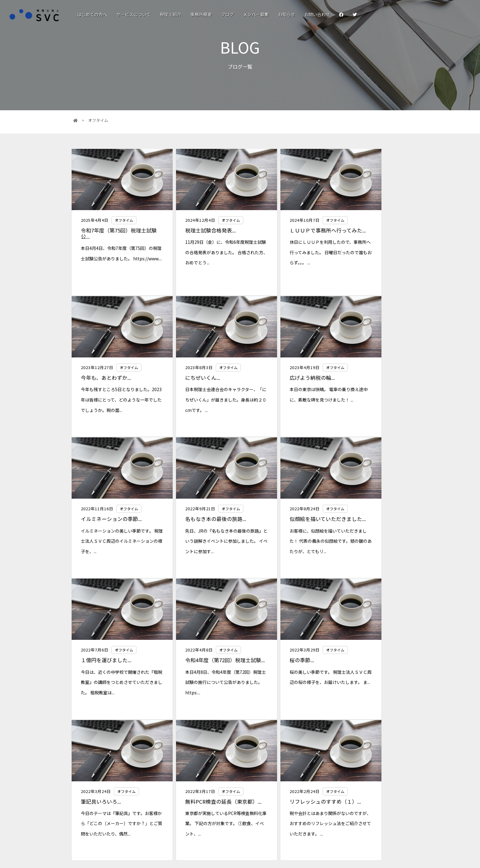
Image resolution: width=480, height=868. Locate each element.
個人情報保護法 (354, 808)
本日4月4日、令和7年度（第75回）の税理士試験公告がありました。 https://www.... (112, 258)
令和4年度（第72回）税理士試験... (282, 521)
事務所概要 (201, 14)
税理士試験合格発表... (190, 230)
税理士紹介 (171, 14)
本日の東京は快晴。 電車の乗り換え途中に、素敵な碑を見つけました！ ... (197, 399)
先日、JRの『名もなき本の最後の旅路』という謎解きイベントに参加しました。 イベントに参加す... (367, 399)
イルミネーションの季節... (280, 377)
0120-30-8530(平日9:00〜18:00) (236, 820)
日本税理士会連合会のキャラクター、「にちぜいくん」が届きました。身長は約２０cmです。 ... (112, 399)
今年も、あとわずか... (360, 230)
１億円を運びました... (190, 518)
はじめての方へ (92, 14)
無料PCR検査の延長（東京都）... (196, 669)
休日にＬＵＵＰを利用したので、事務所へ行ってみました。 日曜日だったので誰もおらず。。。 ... (282, 258)
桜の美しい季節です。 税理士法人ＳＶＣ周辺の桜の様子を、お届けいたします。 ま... (367, 540)
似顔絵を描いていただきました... (111, 521)
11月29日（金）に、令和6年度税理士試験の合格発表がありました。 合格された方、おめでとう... (197, 252)
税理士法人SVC (225, 792)
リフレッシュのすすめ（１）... (276, 669)
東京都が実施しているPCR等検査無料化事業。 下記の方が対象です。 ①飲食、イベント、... (197, 694)
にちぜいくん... (97, 377)
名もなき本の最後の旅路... (365, 377)
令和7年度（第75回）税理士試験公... (112, 233)
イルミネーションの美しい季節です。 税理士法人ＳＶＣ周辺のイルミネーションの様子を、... (282, 399)
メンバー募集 (256, 14)
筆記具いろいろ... (100, 666)
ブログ (227, 14)
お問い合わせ (317, 14)
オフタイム (123, 220)
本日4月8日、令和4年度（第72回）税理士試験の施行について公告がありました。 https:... (282, 547)
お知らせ (287, 14)
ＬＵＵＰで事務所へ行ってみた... (281, 233)
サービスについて (133, 14)
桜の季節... (347, 518)
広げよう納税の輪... (187, 377)
